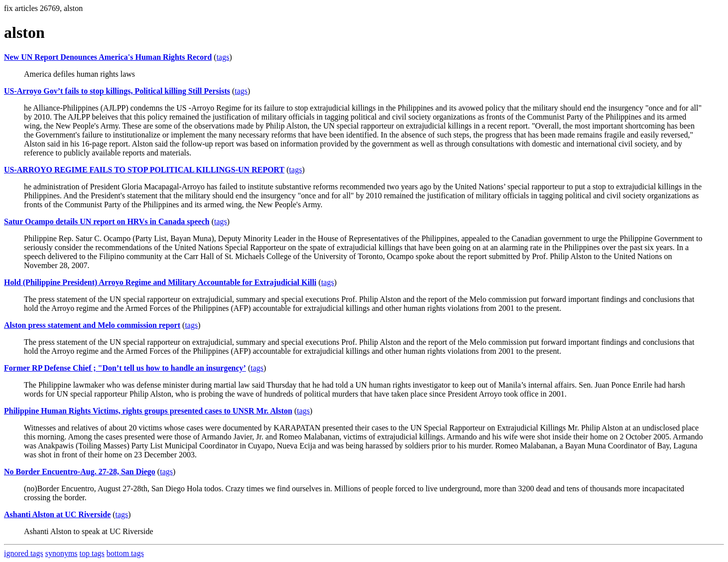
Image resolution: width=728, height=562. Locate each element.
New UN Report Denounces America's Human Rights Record (108, 57)
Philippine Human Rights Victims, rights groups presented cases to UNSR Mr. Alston (148, 411)
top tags (92, 553)
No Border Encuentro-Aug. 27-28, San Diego (80, 472)
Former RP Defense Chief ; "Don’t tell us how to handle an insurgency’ (125, 368)
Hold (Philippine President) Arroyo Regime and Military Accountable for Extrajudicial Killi (160, 282)
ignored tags (24, 553)
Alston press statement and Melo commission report (92, 325)
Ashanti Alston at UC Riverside (57, 514)
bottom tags (125, 553)
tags (223, 57)
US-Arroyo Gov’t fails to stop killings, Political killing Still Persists (117, 91)
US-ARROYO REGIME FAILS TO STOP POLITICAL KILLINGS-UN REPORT (144, 170)
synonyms (61, 553)
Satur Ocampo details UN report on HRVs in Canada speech (107, 221)
